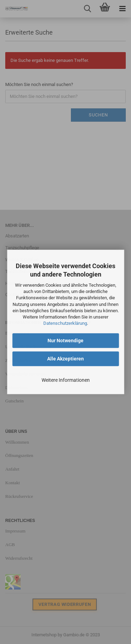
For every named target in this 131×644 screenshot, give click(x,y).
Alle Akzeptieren (65, 359)
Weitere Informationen (66, 380)
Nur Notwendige (65, 341)
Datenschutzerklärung (65, 323)
